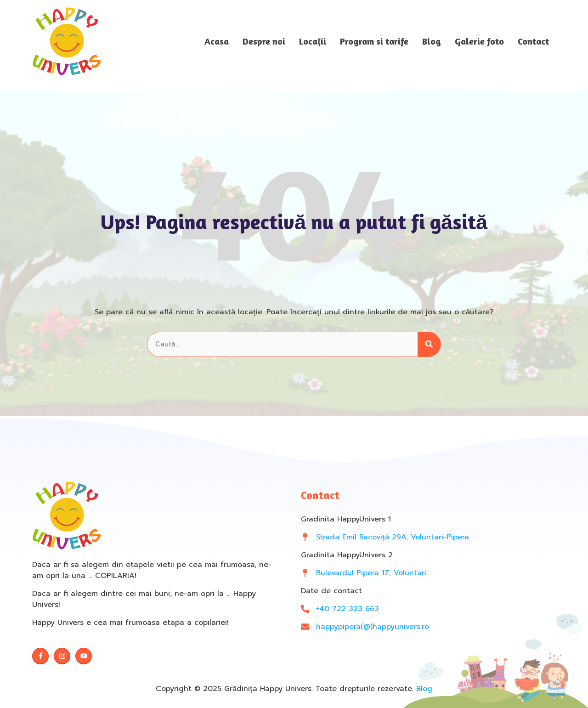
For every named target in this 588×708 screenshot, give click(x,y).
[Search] (429, 344)
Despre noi (264, 41)
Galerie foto (479, 41)
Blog (432, 41)
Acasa (217, 41)
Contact (533, 41)
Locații (313, 41)
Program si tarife (374, 41)
